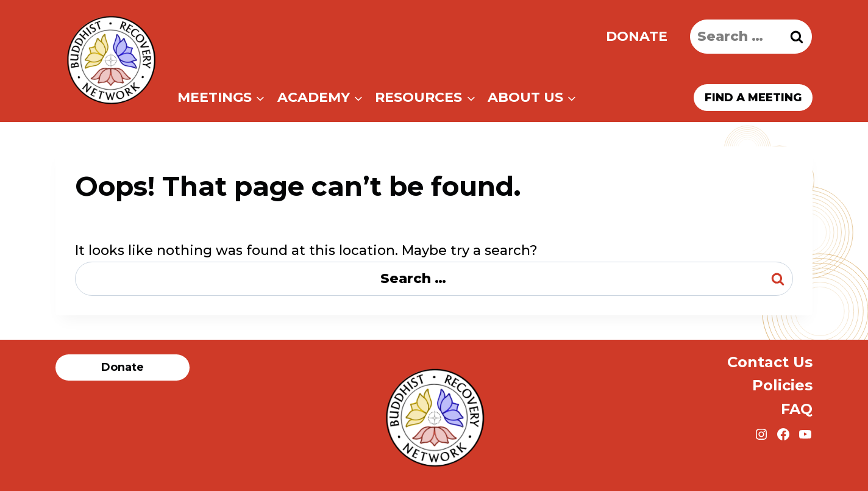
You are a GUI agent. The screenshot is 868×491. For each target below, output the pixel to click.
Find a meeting (753, 98)
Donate (637, 36)
